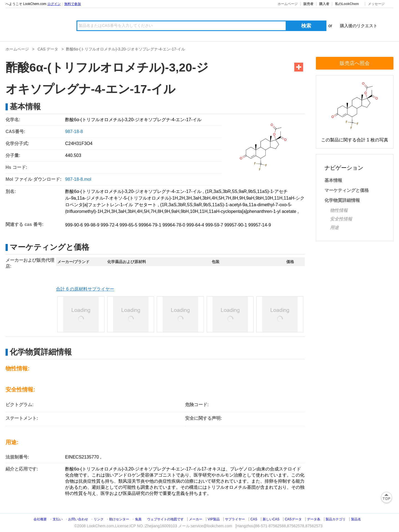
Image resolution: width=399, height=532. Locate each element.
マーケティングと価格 (347, 190)
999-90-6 (74, 225)
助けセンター (119, 519)
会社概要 (40, 519)
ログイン (54, 4)
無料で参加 (73, 4)
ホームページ (288, 4)
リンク (99, 519)
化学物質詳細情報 (342, 200)
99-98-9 (92, 225)
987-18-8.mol (78, 179)
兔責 (138, 519)
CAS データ (48, 49)
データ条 (314, 519)
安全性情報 (341, 219)
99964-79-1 (150, 225)
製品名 (356, 519)
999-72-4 (109, 225)
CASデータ (293, 519)
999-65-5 (129, 225)
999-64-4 (195, 225)
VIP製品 (214, 519)
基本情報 (333, 180)
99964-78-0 (174, 225)
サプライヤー (235, 519)
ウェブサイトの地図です (165, 519)
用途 (334, 227)
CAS (254, 519)
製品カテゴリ (336, 519)
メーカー (196, 519)
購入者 (324, 4)
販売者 (308, 4)
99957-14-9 (260, 225)
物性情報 (339, 210)
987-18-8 (74, 132)
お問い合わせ (79, 519)
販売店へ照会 (355, 63)
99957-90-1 (236, 225)
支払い (58, 519)
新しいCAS (271, 519)
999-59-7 (214, 225)
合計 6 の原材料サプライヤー (85, 289)
